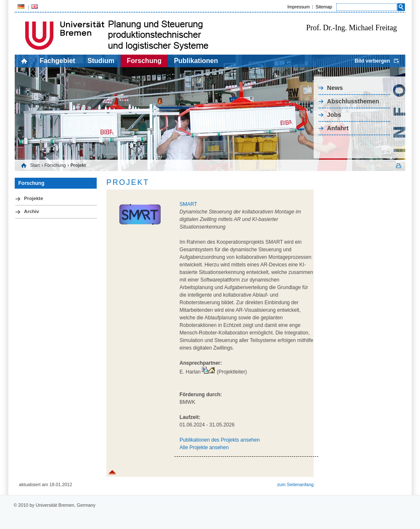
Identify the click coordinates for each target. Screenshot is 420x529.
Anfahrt (338, 128)
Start (35, 165)
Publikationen (196, 61)
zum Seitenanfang (295, 484)
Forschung (144, 61)
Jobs (334, 115)
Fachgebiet (57, 61)
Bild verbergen (372, 61)
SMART (188, 204)
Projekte (34, 198)
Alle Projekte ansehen (204, 447)
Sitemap (324, 7)
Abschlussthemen (353, 101)
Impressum (298, 7)
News (335, 88)
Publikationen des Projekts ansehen (220, 440)
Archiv (32, 211)
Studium (101, 61)
